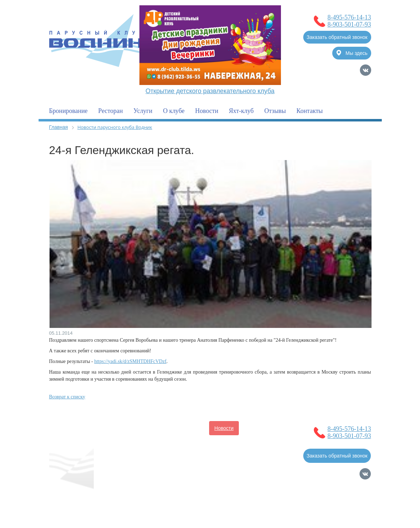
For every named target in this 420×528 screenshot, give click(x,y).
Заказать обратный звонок (337, 37)
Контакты (310, 111)
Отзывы (275, 111)
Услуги (143, 111)
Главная (59, 127)
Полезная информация (217, 442)
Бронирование (68, 111)
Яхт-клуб (241, 111)
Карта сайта (357, 508)
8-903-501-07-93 (349, 24)
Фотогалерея (192, 456)
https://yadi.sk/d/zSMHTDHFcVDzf (130, 361)
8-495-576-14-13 (349, 17)
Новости (207, 111)
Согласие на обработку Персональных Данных (103, 498)
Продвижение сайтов (334, 498)
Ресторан (111, 111)
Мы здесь (352, 53)
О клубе (174, 111)
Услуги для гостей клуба (138, 456)
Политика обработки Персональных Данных (100, 505)
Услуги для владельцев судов (145, 442)
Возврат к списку (67, 397)
